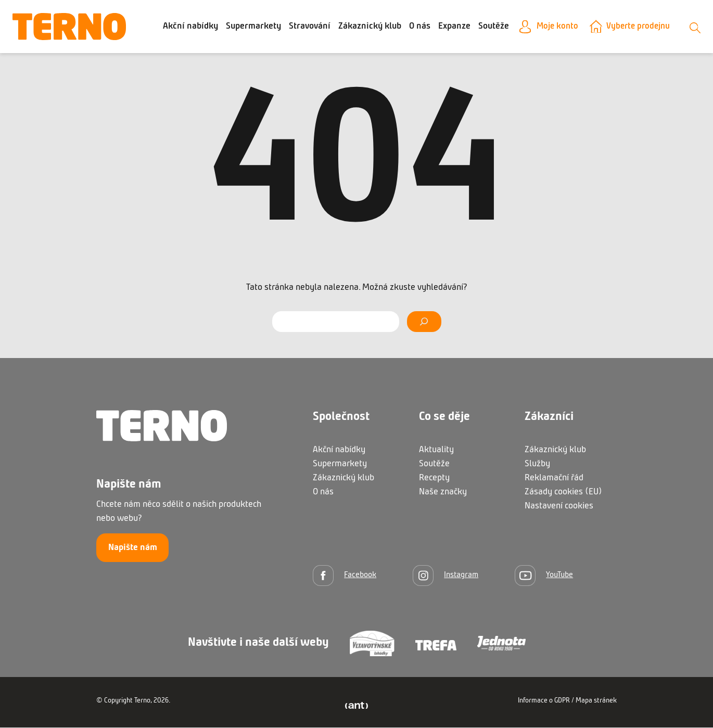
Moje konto (579, 27)
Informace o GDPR (544, 701)
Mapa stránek (596, 701)
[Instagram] (445, 576)
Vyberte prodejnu (663, 27)
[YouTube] (544, 576)
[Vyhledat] (424, 322)
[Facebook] (345, 576)
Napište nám (133, 548)
